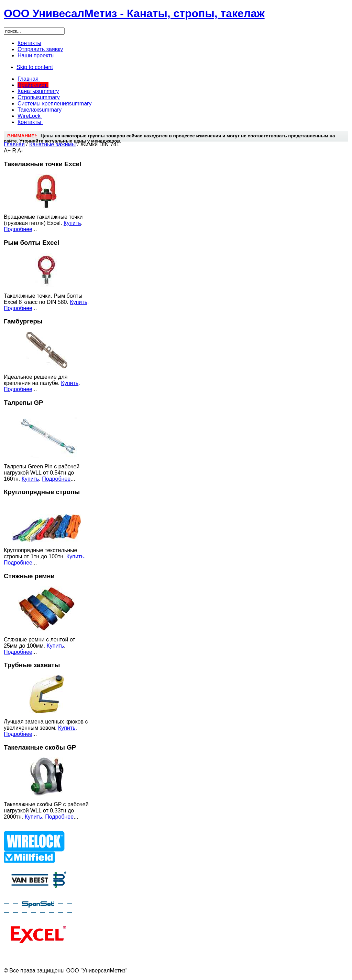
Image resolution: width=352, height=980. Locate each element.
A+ (7, 151)
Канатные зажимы (52, 144)
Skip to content (35, 67)
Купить (72, 223)
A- (20, 151)
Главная (14, 144)
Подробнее (18, 229)
